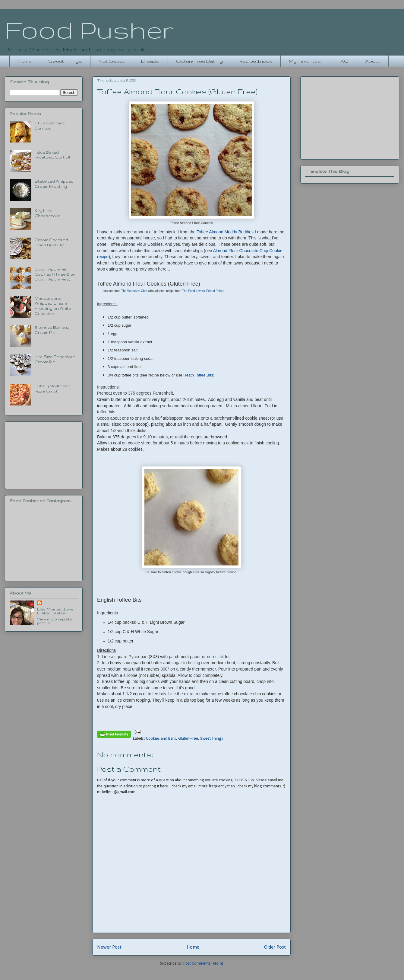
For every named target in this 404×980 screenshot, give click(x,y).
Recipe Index (256, 61)
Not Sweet (112, 61)
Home (25, 61)
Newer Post (109, 947)
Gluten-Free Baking (199, 61)
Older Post (275, 947)
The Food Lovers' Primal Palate (203, 291)
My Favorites (305, 61)
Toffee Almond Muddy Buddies (225, 232)
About (373, 61)
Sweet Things (65, 61)
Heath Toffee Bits (198, 375)
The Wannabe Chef (134, 291)
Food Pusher (89, 30)
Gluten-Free (188, 739)
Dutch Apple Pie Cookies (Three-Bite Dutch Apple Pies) (55, 274)
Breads (150, 61)
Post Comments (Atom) (203, 964)
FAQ (343, 61)
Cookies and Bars (161, 739)
